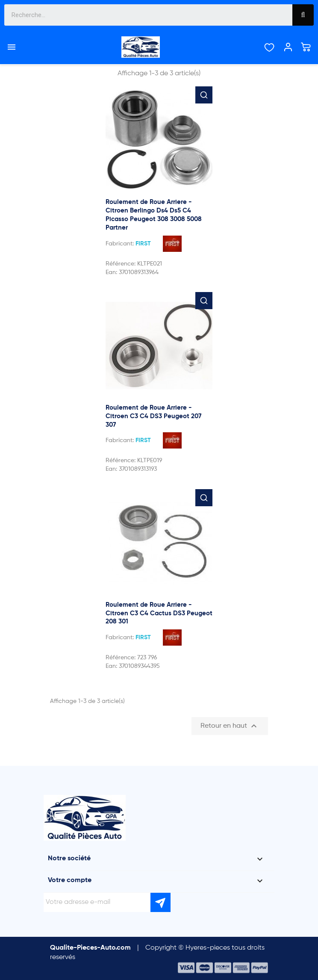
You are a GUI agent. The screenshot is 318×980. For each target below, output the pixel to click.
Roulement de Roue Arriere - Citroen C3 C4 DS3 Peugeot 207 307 (153, 416)
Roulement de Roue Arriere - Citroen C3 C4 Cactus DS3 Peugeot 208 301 (159, 613)
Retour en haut (230, 726)
